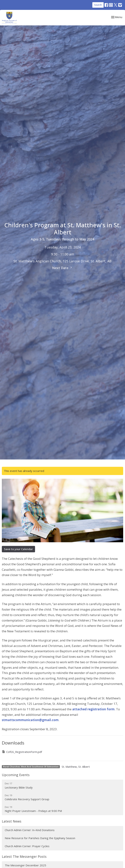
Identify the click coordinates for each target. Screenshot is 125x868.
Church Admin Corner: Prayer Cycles (27, 846)
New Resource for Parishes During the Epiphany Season (40, 838)
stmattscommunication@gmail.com (30, 720)
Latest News (12, 821)
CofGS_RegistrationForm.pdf (22, 752)
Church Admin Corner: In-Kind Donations (30, 830)
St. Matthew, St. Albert (76, 767)
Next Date (62, 268)
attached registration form (93, 709)
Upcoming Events (16, 775)
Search (98, 5)
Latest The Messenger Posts (24, 856)
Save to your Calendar (18, 549)
